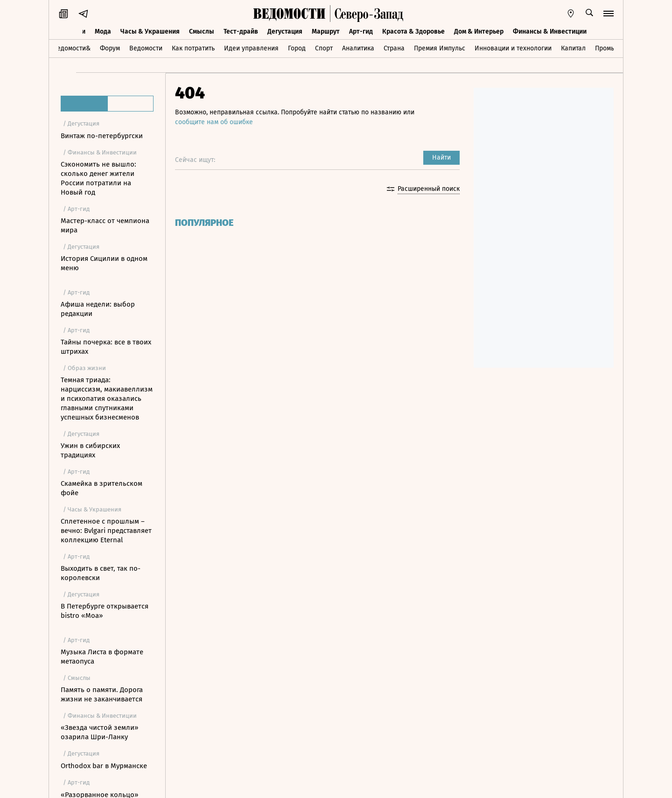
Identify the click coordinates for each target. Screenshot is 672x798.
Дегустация (285, 31)
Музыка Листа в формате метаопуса (102, 657)
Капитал (573, 48)
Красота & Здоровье (413, 31)
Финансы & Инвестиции (550, 31)
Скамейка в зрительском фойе (101, 488)
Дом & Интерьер (479, 31)
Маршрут (326, 31)
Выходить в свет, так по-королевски (101, 573)
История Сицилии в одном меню (104, 263)
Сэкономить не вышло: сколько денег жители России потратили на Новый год (98, 178)
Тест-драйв (241, 31)
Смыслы (202, 31)
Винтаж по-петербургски (102, 136)
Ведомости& (72, 48)
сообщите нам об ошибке (214, 122)
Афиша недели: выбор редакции (98, 309)
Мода (103, 31)
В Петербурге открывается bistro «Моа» (105, 611)
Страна (394, 48)
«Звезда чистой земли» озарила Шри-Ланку (99, 732)
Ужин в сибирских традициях (90, 450)
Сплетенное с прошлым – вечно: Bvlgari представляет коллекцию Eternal (106, 531)
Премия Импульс (440, 48)
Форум (110, 48)
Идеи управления (251, 48)
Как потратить (193, 48)
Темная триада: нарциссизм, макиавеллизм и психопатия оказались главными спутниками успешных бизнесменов (107, 399)
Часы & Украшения (150, 31)
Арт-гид (361, 31)
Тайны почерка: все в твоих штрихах (106, 347)
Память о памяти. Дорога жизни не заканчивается (102, 694)
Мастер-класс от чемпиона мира (105, 225)
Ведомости (146, 48)
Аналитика (358, 48)
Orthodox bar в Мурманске (104, 766)
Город (297, 48)
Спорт (324, 48)
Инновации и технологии (513, 48)
